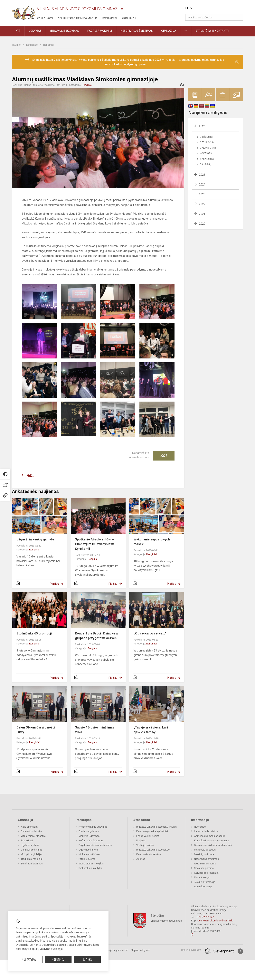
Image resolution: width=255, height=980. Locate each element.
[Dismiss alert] (237, 62)
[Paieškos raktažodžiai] (214, 17)
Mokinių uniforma (204, 854)
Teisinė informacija (205, 882)
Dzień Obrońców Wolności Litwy (36, 730)
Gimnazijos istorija (31, 831)
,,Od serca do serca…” (150, 633)
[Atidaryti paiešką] (239, 17)
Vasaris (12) (207, 159)
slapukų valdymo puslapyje (46, 949)
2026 (202, 126)
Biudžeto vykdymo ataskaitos (153, 850)
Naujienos (32, 45)
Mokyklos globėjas (32, 854)
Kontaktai (110, 18)
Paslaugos (45, 18)
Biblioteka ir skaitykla (90, 868)
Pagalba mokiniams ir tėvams (95, 845)
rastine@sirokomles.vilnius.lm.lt (215, 921)
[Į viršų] (240, 951)
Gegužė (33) (207, 142)
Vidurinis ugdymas (89, 836)
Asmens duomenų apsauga (210, 836)
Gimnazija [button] (169, 31)
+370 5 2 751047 (205, 917)
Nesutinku (58, 960)
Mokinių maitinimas (90, 854)
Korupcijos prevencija (206, 873)
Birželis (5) (207, 137)
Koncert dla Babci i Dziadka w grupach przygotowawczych (97, 636)
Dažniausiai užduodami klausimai (213, 845)
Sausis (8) (206, 164)
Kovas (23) (206, 153)
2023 (202, 194)
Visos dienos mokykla (91, 864)
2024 (202, 185)
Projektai (141, 840)
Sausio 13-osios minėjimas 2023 (95, 730)
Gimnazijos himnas (32, 850)
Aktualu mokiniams (205, 864)
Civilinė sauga (202, 877)
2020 (202, 224)
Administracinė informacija (78, 18)
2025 (202, 175)
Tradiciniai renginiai (32, 859)
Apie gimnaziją (29, 827)
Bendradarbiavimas (32, 864)
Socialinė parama (204, 868)
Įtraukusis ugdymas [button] (64, 31)
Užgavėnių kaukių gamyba (35, 539)
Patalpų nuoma (87, 859)
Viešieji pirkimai (145, 845)
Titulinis (17, 45)
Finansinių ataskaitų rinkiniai (152, 831)
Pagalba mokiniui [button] (100, 31)
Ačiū (164, 456)
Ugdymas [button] (35, 31)
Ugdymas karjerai (88, 850)
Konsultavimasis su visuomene (212, 840)
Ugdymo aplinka (30, 845)
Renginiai (48, 45)
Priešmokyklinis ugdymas (93, 827)
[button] (216, 8)
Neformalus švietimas (91, 840)
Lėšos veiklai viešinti (148, 836)
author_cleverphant (191, 950)
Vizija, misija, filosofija (33, 836)
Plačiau (54, 584)
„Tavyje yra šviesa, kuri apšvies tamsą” (151, 730)
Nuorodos (200, 827)
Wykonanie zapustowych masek (152, 542)
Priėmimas (129, 18)
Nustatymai (29, 960)
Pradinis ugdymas (89, 831)
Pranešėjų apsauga (205, 850)
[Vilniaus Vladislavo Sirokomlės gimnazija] (24, 11)
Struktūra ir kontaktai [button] (212, 31)
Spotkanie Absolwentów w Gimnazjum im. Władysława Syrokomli (95, 544)
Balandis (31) (208, 148)
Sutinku (87, 960)
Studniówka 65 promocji (34, 633)
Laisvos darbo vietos (206, 831)
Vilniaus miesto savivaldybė (166, 921)
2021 (202, 214)
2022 (202, 204)
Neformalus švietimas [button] (137, 31)
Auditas (141, 859)
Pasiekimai (27, 840)
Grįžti (31, 476)
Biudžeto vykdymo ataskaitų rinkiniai (157, 827)
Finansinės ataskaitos (149, 854)
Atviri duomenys (203, 886)
